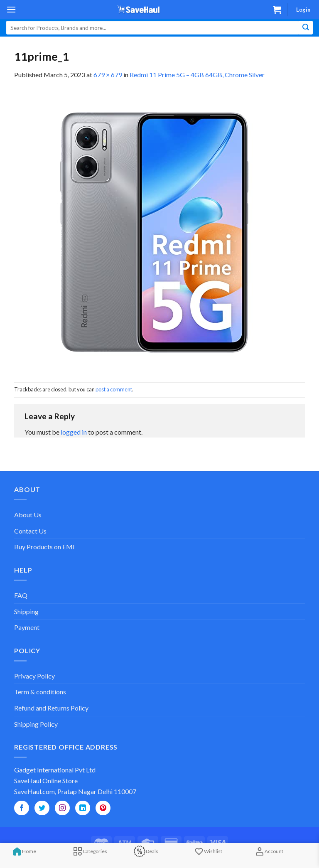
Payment (27, 627)
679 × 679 (108, 75)
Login (303, 10)
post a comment (114, 389)
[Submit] (306, 28)
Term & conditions (40, 692)
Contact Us (30, 531)
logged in (74, 432)
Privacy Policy (34, 676)
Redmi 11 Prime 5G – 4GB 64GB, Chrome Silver (197, 75)
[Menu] (11, 9)
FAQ (21, 595)
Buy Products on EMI (44, 547)
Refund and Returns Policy (51, 708)
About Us (28, 515)
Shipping (26, 611)
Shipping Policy (36, 724)
